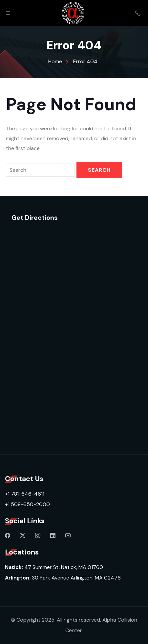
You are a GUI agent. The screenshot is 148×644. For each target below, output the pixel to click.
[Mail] (68, 536)
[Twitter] (23, 536)
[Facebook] (8, 536)
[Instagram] (38, 536)
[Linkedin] (53, 536)
